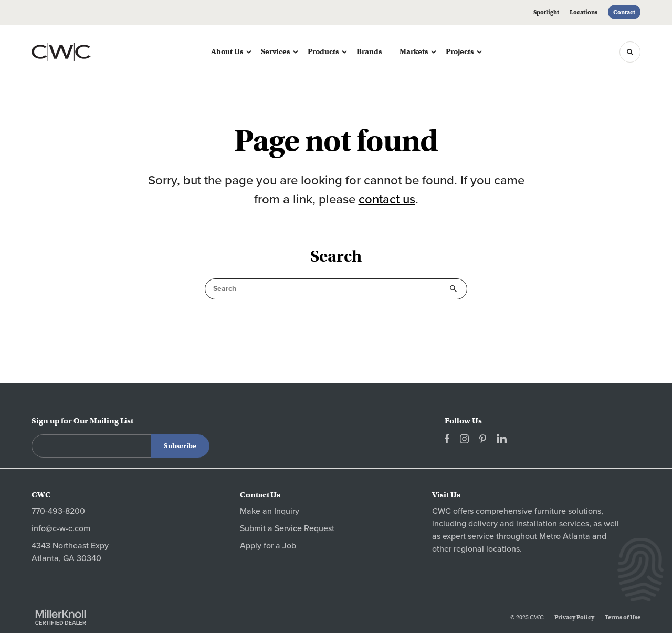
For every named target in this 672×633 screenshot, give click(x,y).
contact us (387, 199)
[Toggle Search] (630, 52)
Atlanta (576, 536)
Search (454, 289)
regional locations (487, 549)
